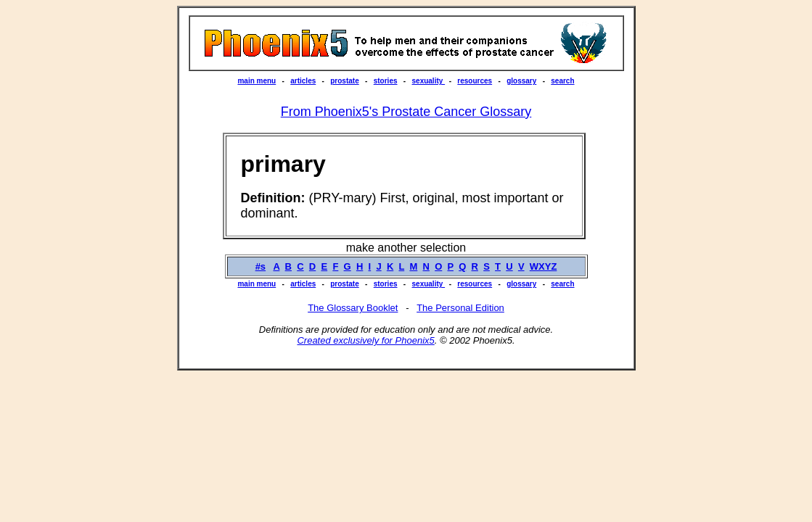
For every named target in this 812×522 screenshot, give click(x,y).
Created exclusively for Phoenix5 (365, 340)
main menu (257, 81)
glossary (521, 81)
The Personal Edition (460, 308)
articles (303, 81)
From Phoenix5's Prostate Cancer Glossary (406, 112)
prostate (344, 81)
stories (386, 81)
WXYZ (544, 266)
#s (261, 266)
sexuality (429, 81)
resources (475, 81)
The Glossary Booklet (353, 308)
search (562, 81)
